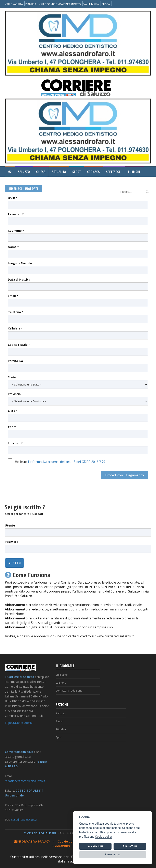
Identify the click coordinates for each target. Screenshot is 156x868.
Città (13, 411)
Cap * (12, 427)
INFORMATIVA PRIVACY (32, 841)
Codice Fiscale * (19, 345)
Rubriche (134, 172)
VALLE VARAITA (14, 4)
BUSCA (106, 4)
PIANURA (31, 4)
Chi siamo (62, 675)
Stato (12, 377)
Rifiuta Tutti (130, 846)
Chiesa (41, 172)
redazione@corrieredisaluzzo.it (25, 781)
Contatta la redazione (69, 691)
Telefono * (16, 312)
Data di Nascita (19, 279)
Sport (77, 172)
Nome (13, 247)
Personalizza (113, 854)
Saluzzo (24, 172)
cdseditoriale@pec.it (24, 820)
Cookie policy (68, 841)
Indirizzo (15, 443)
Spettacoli (114, 172)
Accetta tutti (95, 846)
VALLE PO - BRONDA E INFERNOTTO (60, 4)
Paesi (59, 721)
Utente (10, 525)
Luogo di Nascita (20, 263)
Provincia (14, 394)
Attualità (59, 172)
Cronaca (93, 172)
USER (13, 198)
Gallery (14, 182)
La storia (61, 683)
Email (13, 296)
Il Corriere (35, 182)
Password (16, 214)
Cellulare (15, 328)
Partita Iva (15, 361)
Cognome (16, 231)
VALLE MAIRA (91, 4)
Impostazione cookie (19, 723)
